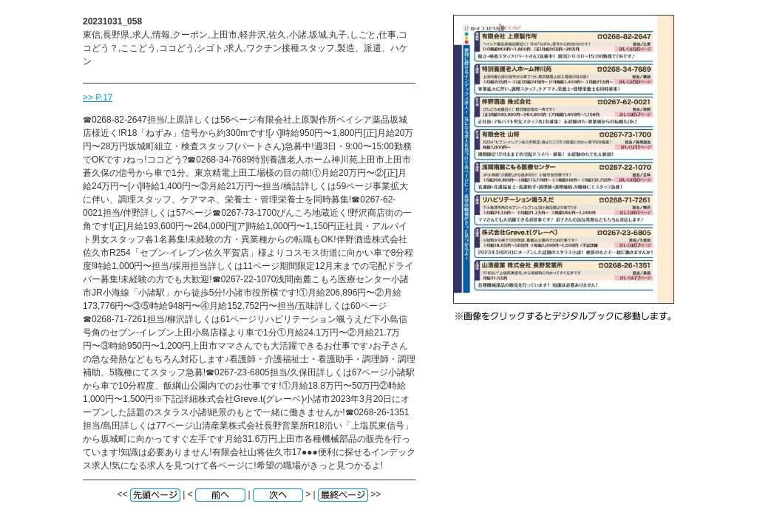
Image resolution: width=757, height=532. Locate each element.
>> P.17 (98, 98)
